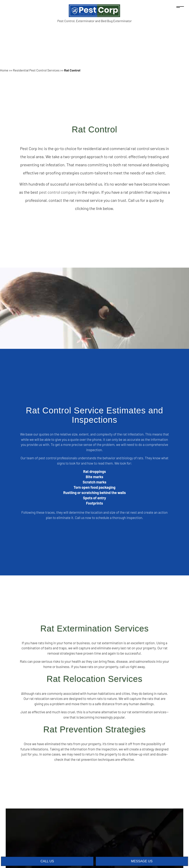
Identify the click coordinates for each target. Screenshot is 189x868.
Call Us (47, 861)
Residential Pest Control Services (36, 70)
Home (4, 70)
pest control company (58, 192)
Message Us (142, 861)
